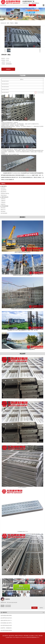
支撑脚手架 (3, 199)
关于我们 (36, 636)
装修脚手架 (3, 204)
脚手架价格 (3, 208)
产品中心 (12, 23)
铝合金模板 (31, 636)
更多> (44, 612)
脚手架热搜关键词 (5, 206)
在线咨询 (34, 608)
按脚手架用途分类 (5, 197)
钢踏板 (16, 23)
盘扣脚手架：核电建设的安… (7, 628)
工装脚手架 (3, 202)
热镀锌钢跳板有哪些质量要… (7, 616)
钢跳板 (16, 636)
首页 (8, 23)
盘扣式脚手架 (5, 636)
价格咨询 (8, 69)
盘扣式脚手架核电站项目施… (7, 630)
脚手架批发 (3, 211)
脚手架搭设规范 (4, 213)
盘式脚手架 (3, 188)
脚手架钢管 (26, 636)
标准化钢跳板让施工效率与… (7, 623)
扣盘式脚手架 (4, 190)
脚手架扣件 (21, 636)
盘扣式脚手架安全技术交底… (7, 618)
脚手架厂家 (3, 210)
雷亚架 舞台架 (4, 195)
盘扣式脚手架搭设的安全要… (7, 625)
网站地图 (41, 636)
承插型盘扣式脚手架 (5, 194)
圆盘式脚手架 (4, 186)
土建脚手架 (3, 201)
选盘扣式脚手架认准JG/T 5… (7, 620)
